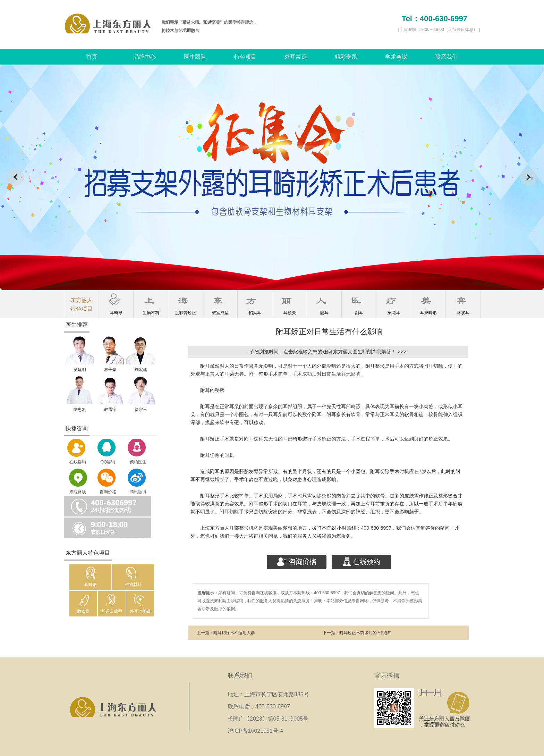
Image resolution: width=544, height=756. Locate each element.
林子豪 (110, 370)
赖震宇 (110, 410)
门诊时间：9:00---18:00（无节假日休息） (439, 30)
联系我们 (447, 57)
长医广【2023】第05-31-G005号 (270, 719)
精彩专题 (346, 57)
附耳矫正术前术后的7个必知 (365, 633)
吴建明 (80, 370)
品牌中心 (145, 57)
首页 (92, 57)
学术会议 (396, 57)
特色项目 (245, 57)
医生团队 (195, 57)
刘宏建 (141, 370)
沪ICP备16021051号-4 (255, 731)
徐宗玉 (141, 410)
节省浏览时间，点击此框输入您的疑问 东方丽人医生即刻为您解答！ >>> (328, 352)
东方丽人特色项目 (82, 304)
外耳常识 (296, 57)
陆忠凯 (80, 410)
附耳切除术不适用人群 (234, 633)
